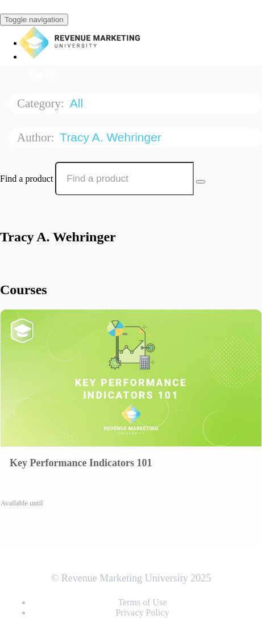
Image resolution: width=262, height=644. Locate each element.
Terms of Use (143, 602)
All (78, 103)
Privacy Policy (143, 612)
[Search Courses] (201, 182)
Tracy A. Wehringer (112, 137)
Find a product (26, 179)
